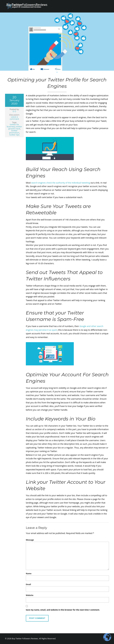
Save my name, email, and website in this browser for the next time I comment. (63, 610)
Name (29, 574)
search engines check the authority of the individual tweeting (60, 183)
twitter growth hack (15, 128)
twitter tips (14, 135)
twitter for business (13, 126)
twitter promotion (14, 132)
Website (30, 595)
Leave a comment (14, 118)
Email (28, 584)
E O (14, 111)
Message (30, 540)
